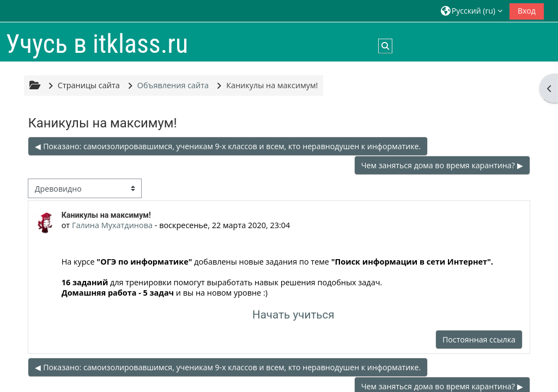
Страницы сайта (89, 85)
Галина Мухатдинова (112, 225)
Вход (527, 11)
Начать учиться (293, 315)
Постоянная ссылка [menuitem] (479, 339)
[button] (472, 11)
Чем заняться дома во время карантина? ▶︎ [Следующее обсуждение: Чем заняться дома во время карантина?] (442, 165)
